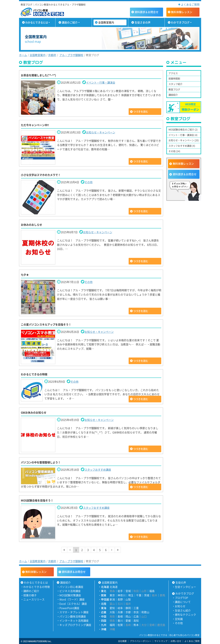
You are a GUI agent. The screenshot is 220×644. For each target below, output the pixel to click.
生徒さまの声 (143, 22)
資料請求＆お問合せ (185, 174)
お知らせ (180, 606)
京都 (128, 612)
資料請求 (147, 12)
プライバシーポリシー (141, 641)
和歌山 (145, 612)
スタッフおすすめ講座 (98, 470)
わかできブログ (180, 22)
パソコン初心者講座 (71, 587)
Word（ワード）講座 (72, 599)
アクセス (173, 73)
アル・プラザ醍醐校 (71, 55)
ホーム (23, 55)
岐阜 (120, 608)
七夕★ (25, 275)
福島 (152, 591)
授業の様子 (30, 595)
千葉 (139, 595)
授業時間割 (174, 78)
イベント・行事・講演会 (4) (183, 135)
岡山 (128, 616)
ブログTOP (181, 598)
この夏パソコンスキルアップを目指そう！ (46, 324)
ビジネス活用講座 (70, 591)
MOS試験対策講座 (70, 595)
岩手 (120, 591)
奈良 (136, 612)
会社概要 (122, 641)
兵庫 (120, 612)
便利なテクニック (185, 615)
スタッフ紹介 (175, 84)
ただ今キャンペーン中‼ (35, 125)
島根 (120, 616)
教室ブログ (174, 89)
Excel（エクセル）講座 (73, 604)
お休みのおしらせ (31, 225)
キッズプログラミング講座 (75, 625)
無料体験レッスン (183, 164)
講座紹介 (173, 95)
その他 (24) (174, 151)
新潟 (112, 599)
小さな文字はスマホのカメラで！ (41, 175)
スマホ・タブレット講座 (74, 612)
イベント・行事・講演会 (101, 82)
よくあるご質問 (190, 4)
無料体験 (182, 12)
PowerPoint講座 (69, 608)
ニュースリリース (34, 599)
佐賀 (120, 625)
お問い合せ (176, 641)
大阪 (112, 612)
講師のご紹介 (31, 591)
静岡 (128, 608)
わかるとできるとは (37, 22)
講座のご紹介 (70, 22)
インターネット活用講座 (74, 620)
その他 (89, 182)
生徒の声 (181, 582)
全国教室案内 (106, 22)
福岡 (112, 625)
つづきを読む (141, 112)
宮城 (128, 591)
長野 (120, 599)
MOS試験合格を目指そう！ (37, 500)
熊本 (136, 625)
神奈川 (122, 595)
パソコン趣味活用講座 (73, 616)
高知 (136, 620)
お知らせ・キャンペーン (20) (184, 140)
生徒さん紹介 (183, 610)
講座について (183, 602)
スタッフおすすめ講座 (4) (182, 146)
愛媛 (128, 620)
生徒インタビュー (185, 587)
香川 (120, 620)
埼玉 (131, 595)
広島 (136, 616)
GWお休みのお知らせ (34, 412)
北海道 (114, 587)
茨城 (147, 595)
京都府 (52, 55)
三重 (136, 608)
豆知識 (179, 619)
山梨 (128, 599)
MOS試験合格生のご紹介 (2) (183, 129)
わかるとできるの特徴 (34, 374)
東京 (112, 595)
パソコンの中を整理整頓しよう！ (41, 462)
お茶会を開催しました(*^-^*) (38, 75)
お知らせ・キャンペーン (101, 132)
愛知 (112, 608)
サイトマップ (161, 641)
